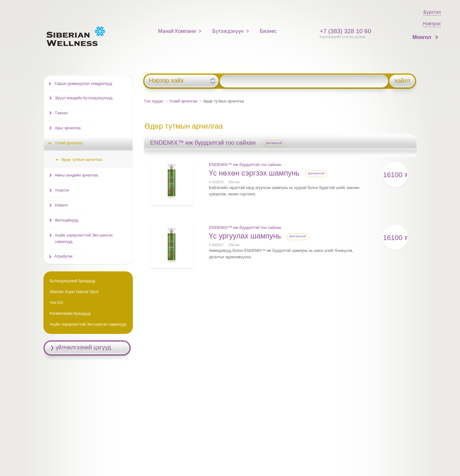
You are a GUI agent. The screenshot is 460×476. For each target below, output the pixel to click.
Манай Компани (177, 31)
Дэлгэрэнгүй (274, 143)
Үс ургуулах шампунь (246, 236)
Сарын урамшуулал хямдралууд (83, 84)
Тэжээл (61, 113)
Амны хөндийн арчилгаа (77, 175)
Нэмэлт (61, 205)
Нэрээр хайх (166, 80)
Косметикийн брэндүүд (70, 314)
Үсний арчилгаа (183, 101)
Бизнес (268, 31)
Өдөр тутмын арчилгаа (82, 160)
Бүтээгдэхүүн (228, 31)
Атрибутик (64, 256)
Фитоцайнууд (67, 220)
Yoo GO (57, 303)
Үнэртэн (62, 190)
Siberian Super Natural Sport (74, 292)
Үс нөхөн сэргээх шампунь (255, 173)
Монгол (422, 37)
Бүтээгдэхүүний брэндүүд (73, 281)
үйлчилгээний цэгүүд (83, 347)
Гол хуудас (154, 101)
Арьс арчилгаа (68, 128)
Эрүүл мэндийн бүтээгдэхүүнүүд (84, 98)
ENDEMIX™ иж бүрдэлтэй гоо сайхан (245, 165)
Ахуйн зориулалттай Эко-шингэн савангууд (84, 238)
